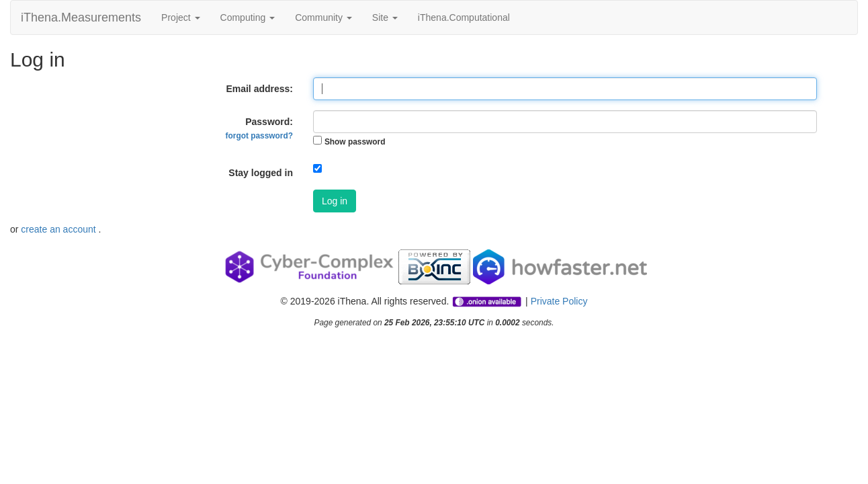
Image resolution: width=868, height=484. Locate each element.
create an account (59, 229)
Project (180, 17)
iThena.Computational (464, 17)
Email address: (259, 89)
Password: (259, 128)
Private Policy (559, 301)
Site (385, 17)
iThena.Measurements (81, 17)
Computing (248, 17)
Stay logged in (261, 173)
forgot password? (259, 136)
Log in (335, 201)
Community (323, 17)
